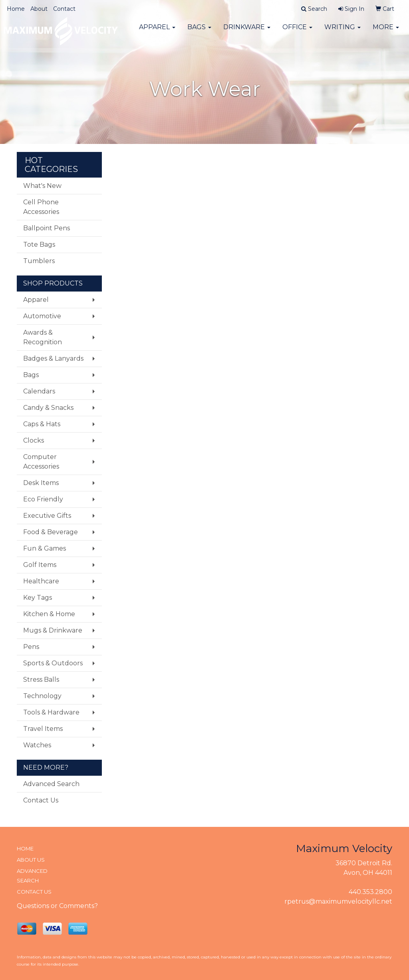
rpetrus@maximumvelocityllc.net (338, 901)
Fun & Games (45, 548)
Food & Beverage (51, 532)
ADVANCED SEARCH (32, 876)
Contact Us (41, 800)
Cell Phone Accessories (41, 207)
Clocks (34, 440)
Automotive (42, 316)
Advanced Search (51, 784)
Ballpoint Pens (47, 228)
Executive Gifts (47, 516)
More (386, 32)
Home (16, 9)
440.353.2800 (370, 892)
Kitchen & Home (49, 614)
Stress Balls (41, 680)
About (39, 9)
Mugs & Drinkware (53, 630)
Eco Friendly (43, 499)
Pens (31, 647)
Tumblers (39, 261)
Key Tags (38, 598)
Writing (342, 32)
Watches (37, 745)
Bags (199, 32)
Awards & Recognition (43, 337)
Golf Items (40, 565)
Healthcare (41, 581)
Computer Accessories (41, 462)
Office (297, 32)
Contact (64, 9)
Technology (42, 696)
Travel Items (43, 729)
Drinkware (247, 32)
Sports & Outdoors (53, 663)
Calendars (39, 391)
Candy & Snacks (48, 408)
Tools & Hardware (51, 712)
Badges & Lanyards (53, 358)
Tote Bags (39, 245)
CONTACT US (34, 892)
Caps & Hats (42, 424)
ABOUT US (31, 860)
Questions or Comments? (57, 906)
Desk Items (41, 483)
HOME (25, 848)
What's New (42, 186)
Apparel (157, 32)
